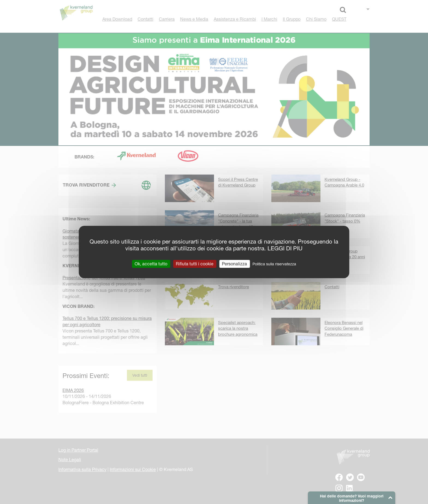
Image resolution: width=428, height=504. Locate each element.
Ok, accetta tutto (151, 264)
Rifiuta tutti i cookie (195, 264)
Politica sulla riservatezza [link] (274, 264)
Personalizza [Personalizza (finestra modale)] (234, 264)
